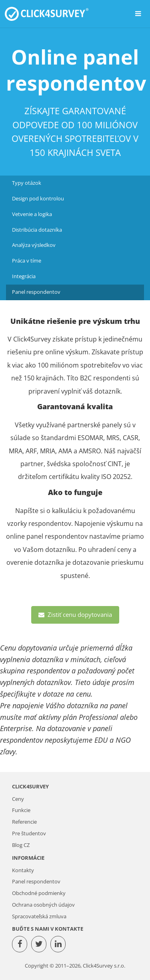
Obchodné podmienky (39, 893)
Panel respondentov (36, 292)
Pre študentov (29, 834)
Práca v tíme (27, 261)
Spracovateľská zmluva (39, 916)
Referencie (24, 822)
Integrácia (24, 276)
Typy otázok (27, 183)
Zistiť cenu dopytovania (75, 614)
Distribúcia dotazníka (37, 230)
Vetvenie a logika (32, 214)
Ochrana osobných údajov (43, 905)
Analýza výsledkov (34, 245)
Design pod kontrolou (38, 199)
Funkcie (21, 810)
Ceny (18, 799)
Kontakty (23, 870)
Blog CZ (21, 845)
